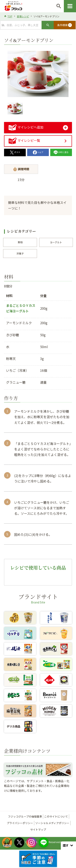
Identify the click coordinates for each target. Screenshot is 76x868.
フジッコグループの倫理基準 (25, 816)
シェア (38, 152)
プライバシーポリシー (20, 823)
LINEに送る (61, 152)
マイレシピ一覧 (24, 140)
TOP (10, 16)
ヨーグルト (56, 242)
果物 (20, 242)
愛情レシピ (23, 16)
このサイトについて (56, 816)
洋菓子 (20, 253)
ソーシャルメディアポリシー (52, 823)
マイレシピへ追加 (26, 127)
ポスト (15, 152)
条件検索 (65, 25)
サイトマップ (38, 829)
